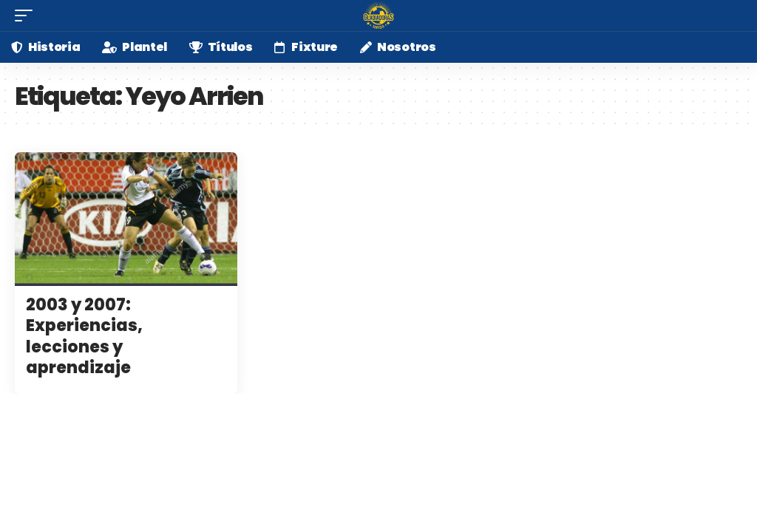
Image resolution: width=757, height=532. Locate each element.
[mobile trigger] (27, 16)
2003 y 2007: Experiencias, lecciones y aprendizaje (84, 337)
